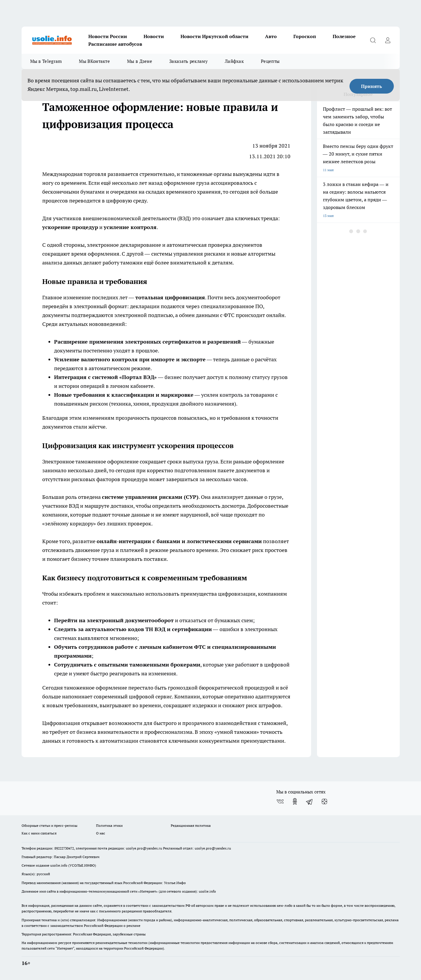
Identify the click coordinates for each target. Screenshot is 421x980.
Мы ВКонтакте (94, 61)
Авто (271, 36)
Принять (372, 86)
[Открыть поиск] (373, 40)
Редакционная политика (191, 825)
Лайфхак (234, 61)
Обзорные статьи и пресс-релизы (49, 825)
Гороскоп (305, 36)
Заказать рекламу (188, 61)
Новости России (108, 36)
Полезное (344, 36)
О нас (101, 833)
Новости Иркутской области (214, 36)
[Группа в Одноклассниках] (295, 801)
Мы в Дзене (140, 61)
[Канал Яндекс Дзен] (324, 801)
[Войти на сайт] (388, 40)
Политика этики (109, 825)
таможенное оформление (107, 462)
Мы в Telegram (46, 61)
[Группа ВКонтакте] (280, 801)
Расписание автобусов (115, 44)
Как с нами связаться (39, 833)
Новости (154, 36)
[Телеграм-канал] (310, 801)
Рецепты (270, 61)
